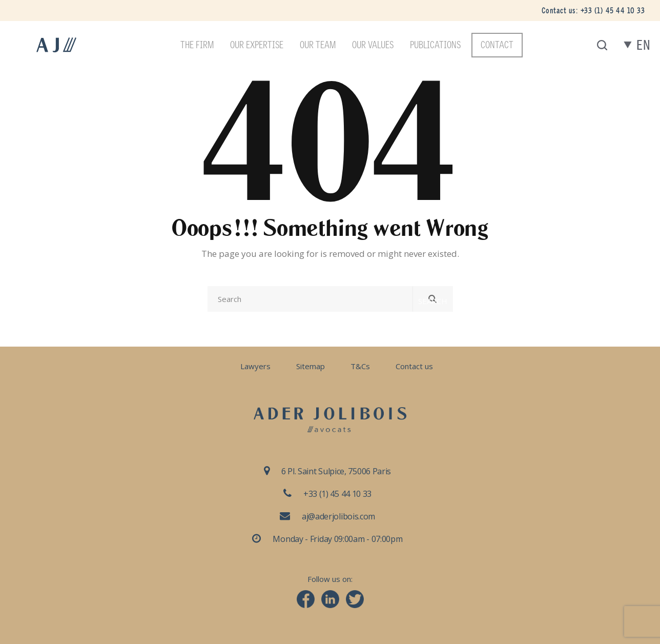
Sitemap (311, 366)
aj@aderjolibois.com (338, 516)
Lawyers (255, 366)
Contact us (414, 366)
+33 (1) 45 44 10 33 (613, 11)
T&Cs (360, 366)
